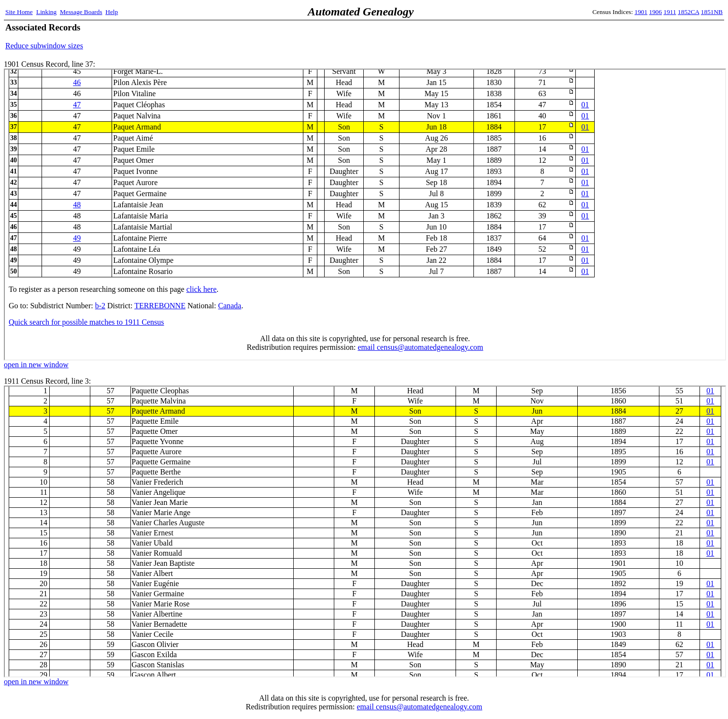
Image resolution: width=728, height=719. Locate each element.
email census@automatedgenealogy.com (419, 707)
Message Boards (81, 12)
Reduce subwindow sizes (44, 46)
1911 (670, 12)
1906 (656, 12)
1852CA (688, 12)
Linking (46, 12)
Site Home (19, 12)
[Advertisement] (610, 36)
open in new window (36, 365)
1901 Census (365, 215)
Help (112, 12)
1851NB (712, 12)
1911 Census (365, 532)
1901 (641, 12)
